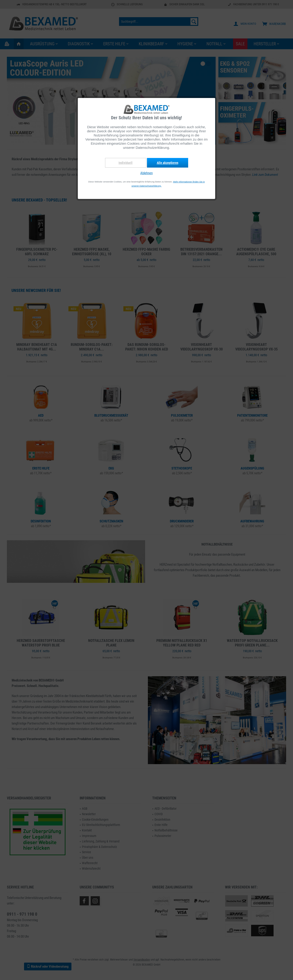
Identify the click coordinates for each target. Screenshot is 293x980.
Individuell (126, 163)
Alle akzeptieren (168, 163)
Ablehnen (146, 173)
